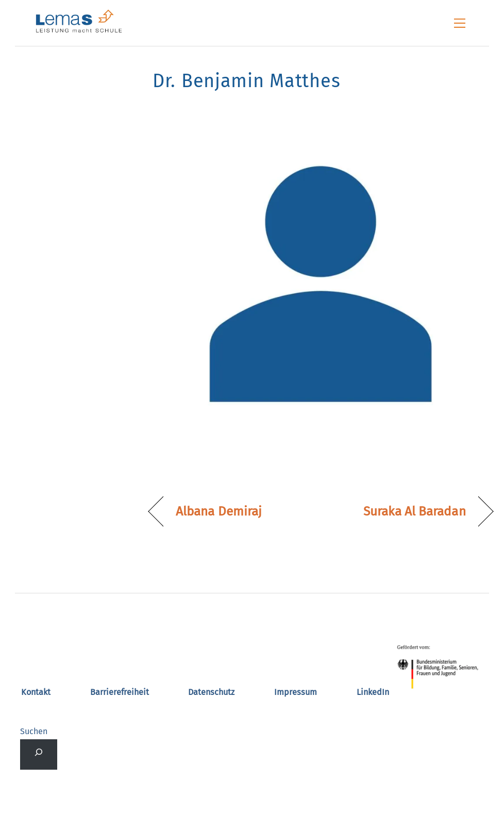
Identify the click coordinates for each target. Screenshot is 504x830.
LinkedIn (373, 692)
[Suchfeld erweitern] (38, 754)
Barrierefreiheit (120, 692)
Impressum (296, 692)
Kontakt (36, 692)
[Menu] (460, 23)
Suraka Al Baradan (415, 511)
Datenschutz (211, 692)
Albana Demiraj (219, 511)
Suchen (34, 731)
